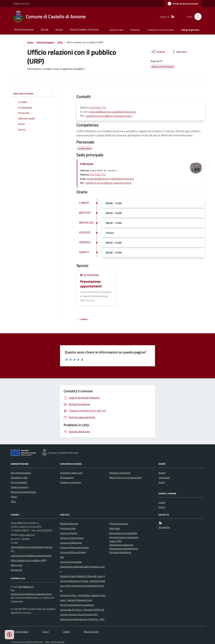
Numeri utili (16, 570)
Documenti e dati (19, 478)
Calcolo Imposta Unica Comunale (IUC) (79, 614)
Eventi (162, 507)
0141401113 (98, 108)
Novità (44, 30)
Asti (62, 557)
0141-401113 (27, 535)
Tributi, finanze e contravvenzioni (125, 478)
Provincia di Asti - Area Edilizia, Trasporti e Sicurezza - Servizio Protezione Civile (83, 598)
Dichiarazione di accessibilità (123, 533)
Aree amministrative (21, 473)
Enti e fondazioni (19, 482)
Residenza (135, 30)
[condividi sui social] (158, 52)
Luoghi (162, 502)
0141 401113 (98, 174)
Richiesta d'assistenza (120, 552)
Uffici (60, 42)
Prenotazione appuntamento (124, 548)
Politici (14, 497)
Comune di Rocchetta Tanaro (74, 547)
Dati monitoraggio (20, 632)
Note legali (115, 528)
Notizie (162, 473)
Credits (66, 632)
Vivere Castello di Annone (84, 30)
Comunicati (164, 478)
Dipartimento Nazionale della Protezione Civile (82, 569)
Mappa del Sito (91, 632)
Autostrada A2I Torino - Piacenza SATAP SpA (82, 610)
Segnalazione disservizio (121, 545)
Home (30, 42)
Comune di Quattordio (71, 562)
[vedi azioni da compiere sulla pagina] (179, 52)
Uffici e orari (17, 565)
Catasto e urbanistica (70, 482)
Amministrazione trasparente (124, 537)
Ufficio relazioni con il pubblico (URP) (29, 560)
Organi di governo (19, 487)
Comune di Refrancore (71, 543)
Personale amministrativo (23, 492)
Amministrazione (24, 30)
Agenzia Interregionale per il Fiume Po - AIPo (82, 619)
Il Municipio (87, 164)
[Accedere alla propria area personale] (183, 4)
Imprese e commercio (120, 473)
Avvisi (161, 482)
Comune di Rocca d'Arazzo (73, 552)
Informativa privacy (119, 524)
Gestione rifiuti (116, 30)
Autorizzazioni (90, 275)
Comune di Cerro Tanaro (72, 538)
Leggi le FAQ (115, 541)
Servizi (59, 30)
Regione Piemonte (21, 4)
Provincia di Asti (68, 528)
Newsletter (164, 527)
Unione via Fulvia (68, 533)
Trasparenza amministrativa (161, 30)
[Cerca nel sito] (197, 17)
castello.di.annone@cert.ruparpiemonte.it (109, 116)
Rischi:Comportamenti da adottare (77, 605)
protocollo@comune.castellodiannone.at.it (112, 112)
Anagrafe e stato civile (71, 473)
